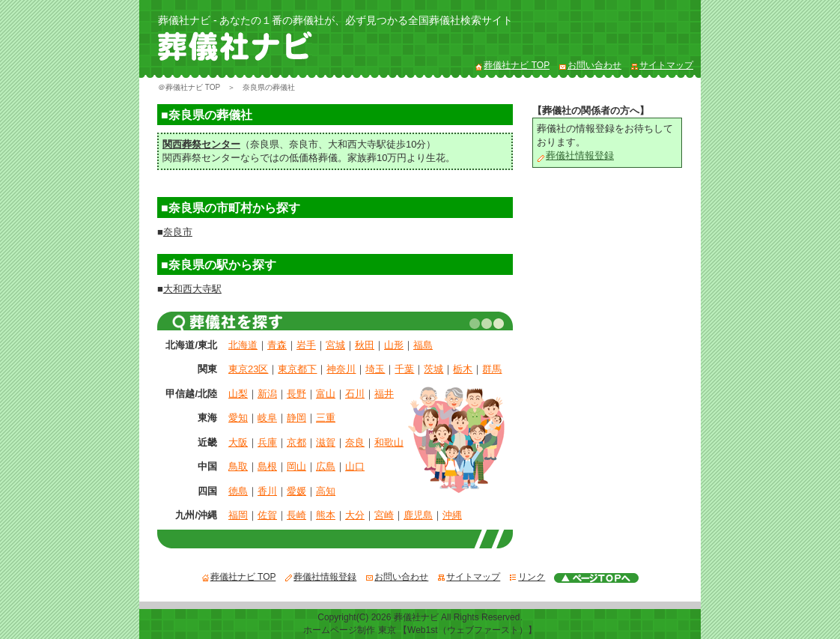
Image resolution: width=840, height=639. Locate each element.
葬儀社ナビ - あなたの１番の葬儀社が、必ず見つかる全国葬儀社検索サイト (335, 20)
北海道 (243, 345)
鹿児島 (418, 515)
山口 (355, 466)
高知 (326, 491)
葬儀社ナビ (416, 617)
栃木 (463, 369)
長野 (296, 394)
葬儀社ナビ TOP (512, 65)
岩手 (306, 345)
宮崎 (384, 515)
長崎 (296, 515)
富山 (326, 394)
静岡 (296, 418)
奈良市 (304, 144)
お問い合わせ (590, 65)
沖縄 (452, 515)
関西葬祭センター (201, 144)
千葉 (404, 369)
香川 (267, 491)
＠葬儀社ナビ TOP (189, 87)
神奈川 (341, 369)
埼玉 (375, 369)
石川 (355, 394)
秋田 (365, 345)
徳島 (238, 491)
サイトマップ (662, 65)
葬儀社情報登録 (575, 155)
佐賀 (267, 515)
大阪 (238, 442)
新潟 (267, 394)
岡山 (296, 466)
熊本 (326, 515)
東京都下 (297, 369)
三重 (326, 418)
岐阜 (267, 418)
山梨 (238, 394)
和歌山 (389, 442)
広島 (326, 466)
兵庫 (267, 442)
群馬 (492, 369)
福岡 (238, 515)
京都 (296, 442)
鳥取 (238, 466)
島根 (267, 466)
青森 (277, 345)
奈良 (355, 442)
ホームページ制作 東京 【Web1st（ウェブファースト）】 (420, 630)
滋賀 (326, 442)
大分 (355, 515)
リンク (527, 577)
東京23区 (248, 369)
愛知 (238, 418)
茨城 (433, 369)
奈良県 (265, 144)
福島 (423, 345)
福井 (384, 394)
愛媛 (296, 491)
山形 (394, 345)
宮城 (335, 345)
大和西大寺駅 (357, 144)
